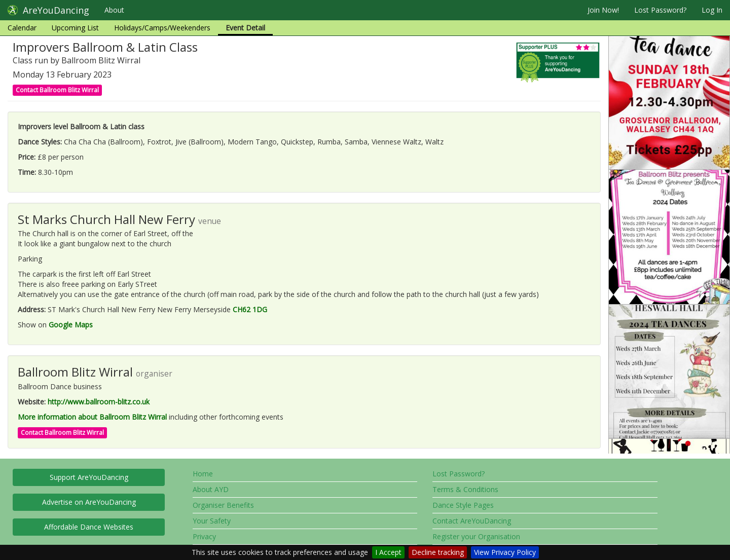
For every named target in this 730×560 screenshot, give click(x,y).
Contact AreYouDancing (472, 521)
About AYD (211, 489)
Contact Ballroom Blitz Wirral (57, 90)
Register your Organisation (476, 536)
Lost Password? (660, 10)
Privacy (204, 536)
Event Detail (245, 28)
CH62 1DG (250, 309)
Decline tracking (438, 552)
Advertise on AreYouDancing (89, 502)
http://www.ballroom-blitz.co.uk (99, 402)
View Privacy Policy (505, 552)
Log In (712, 10)
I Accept (388, 552)
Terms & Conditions (465, 489)
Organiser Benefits (223, 505)
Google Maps (71, 325)
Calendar (22, 28)
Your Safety (212, 521)
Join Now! (603, 10)
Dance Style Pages (463, 505)
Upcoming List (75, 28)
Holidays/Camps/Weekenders (162, 28)
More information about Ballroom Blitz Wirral (92, 417)
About (114, 10)
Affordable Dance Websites (89, 527)
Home (203, 474)
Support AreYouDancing (89, 477)
